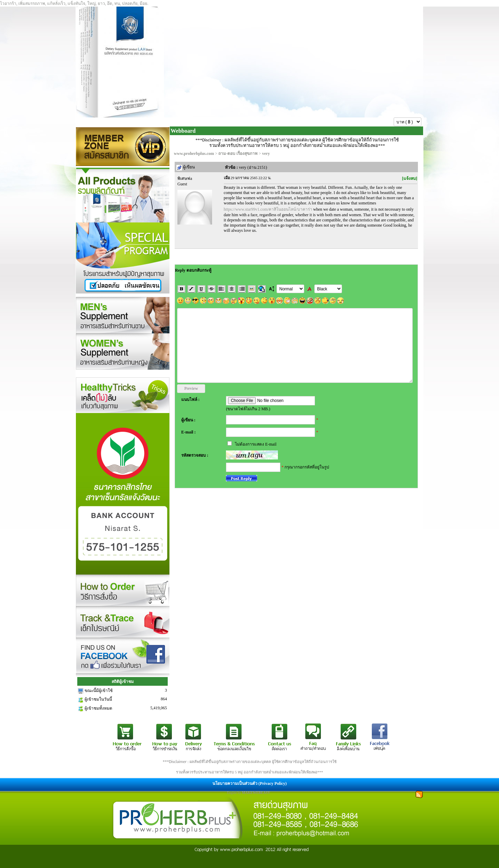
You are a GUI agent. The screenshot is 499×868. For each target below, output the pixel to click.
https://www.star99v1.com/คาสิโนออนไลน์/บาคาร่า (268, 209)
